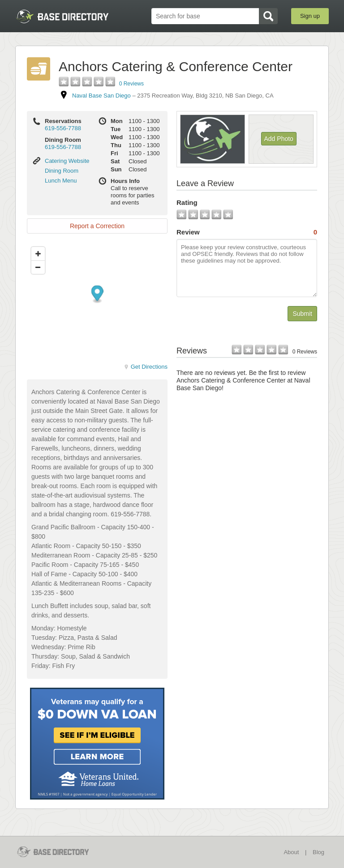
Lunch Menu (61, 181)
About (291, 852)
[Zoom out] (38, 267)
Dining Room (62, 171)
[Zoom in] (38, 254)
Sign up (310, 16)
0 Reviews (131, 84)
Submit (302, 314)
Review (247, 232)
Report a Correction (97, 226)
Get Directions (146, 367)
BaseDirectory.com (62, 16)
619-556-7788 (63, 128)
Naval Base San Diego (101, 96)
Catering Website (67, 161)
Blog (318, 852)
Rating (187, 202)
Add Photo (279, 139)
